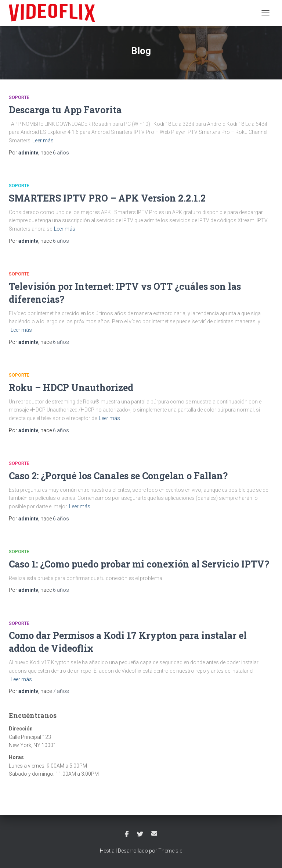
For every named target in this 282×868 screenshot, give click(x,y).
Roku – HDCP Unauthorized (71, 387)
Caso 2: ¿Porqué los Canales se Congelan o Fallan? (118, 476)
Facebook (127, 835)
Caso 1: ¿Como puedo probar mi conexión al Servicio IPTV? (139, 564)
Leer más (43, 140)
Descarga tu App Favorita (65, 110)
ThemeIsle (170, 851)
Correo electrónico (154, 833)
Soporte (19, 97)
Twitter (140, 835)
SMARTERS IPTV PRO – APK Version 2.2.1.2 (107, 198)
